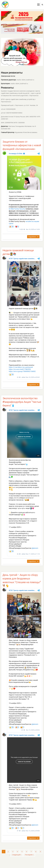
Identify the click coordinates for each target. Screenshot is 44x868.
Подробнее (34, 237)
